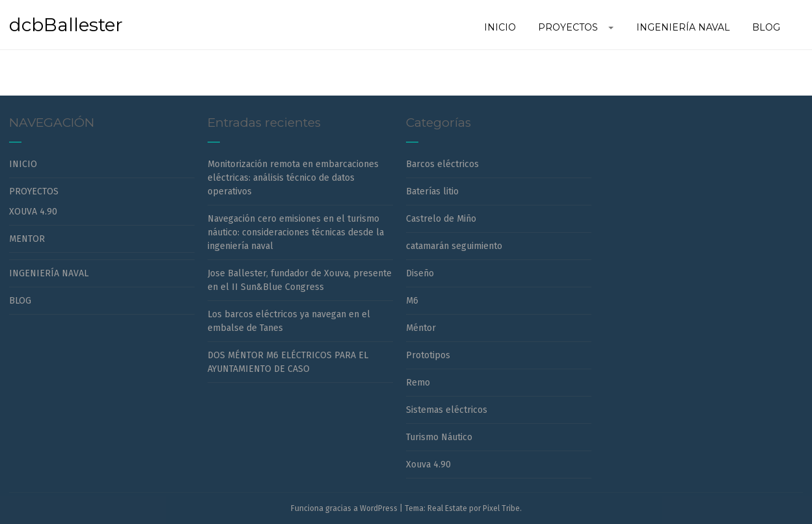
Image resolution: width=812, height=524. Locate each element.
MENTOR (27, 239)
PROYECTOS (34, 191)
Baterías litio (432, 191)
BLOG (20, 301)
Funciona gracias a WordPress (344, 508)
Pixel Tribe (501, 508)
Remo (418, 383)
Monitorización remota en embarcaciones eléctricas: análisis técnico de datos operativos (293, 178)
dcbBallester (66, 25)
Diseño (420, 273)
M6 (412, 301)
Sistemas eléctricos (447, 410)
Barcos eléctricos (442, 164)
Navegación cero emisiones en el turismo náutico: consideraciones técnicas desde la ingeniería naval (296, 232)
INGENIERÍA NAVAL (49, 273)
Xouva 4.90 (428, 465)
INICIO (23, 164)
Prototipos (428, 355)
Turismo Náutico (439, 437)
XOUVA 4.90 (33, 212)
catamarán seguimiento (454, 246)
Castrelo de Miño (441, 219)
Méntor (421, 328)
